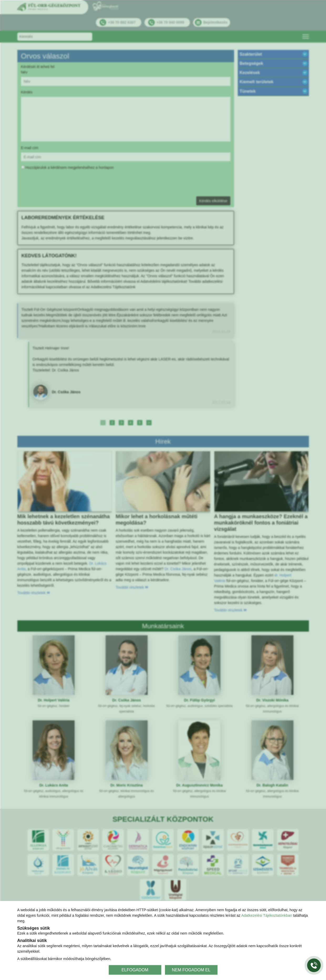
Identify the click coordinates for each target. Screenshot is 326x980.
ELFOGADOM (135, 970)
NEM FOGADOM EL (191, 970)
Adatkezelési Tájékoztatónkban (267, 915)
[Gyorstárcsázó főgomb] (314, 965)
